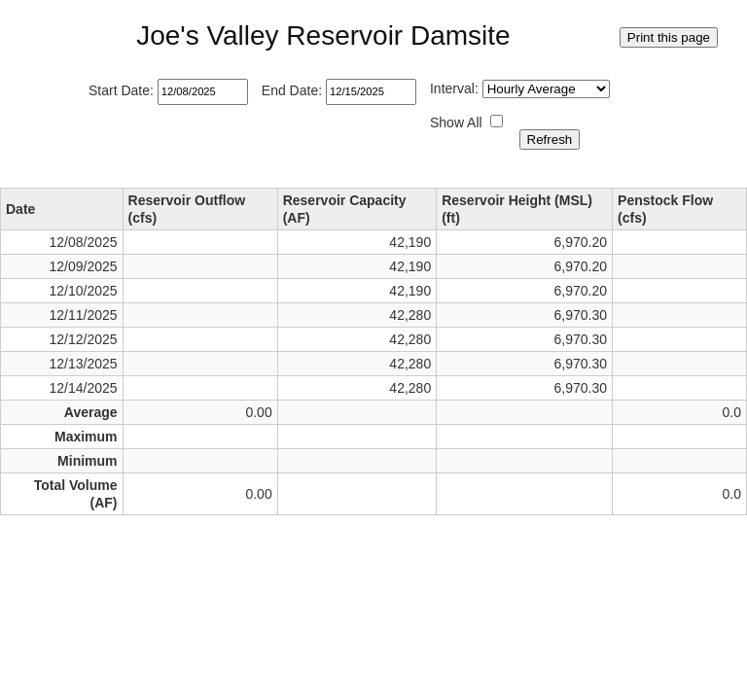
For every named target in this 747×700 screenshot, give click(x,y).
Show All (456, 122)
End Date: (292, 90)
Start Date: (121, 90)
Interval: (454, 88)
